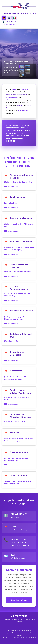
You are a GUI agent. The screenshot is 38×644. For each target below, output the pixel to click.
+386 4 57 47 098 (21, 542)
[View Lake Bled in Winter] (22, 71)
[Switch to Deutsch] (4, 18)
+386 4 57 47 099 (20, 539)
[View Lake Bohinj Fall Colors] (22, 75)
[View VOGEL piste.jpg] (22, 66)
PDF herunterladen (11, 187)
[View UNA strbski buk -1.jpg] (28, 75)
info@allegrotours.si (10, 25)
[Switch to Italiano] (15, 18)
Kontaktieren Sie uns (19, 600)
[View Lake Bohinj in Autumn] (28, 71)
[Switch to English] (9, 18)
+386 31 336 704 (23, 546)
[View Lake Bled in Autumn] (28, 66)
